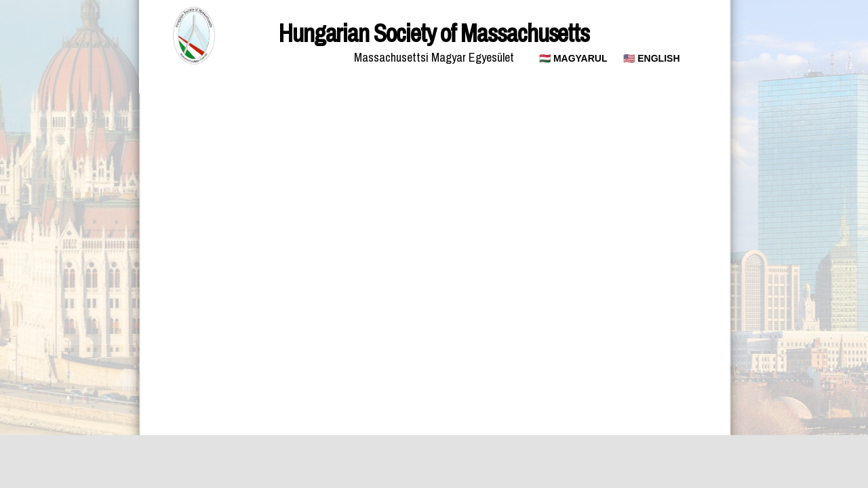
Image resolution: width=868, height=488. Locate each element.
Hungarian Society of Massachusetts (434, 33)
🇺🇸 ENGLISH (651, 58)
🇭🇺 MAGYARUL (573, 58)
